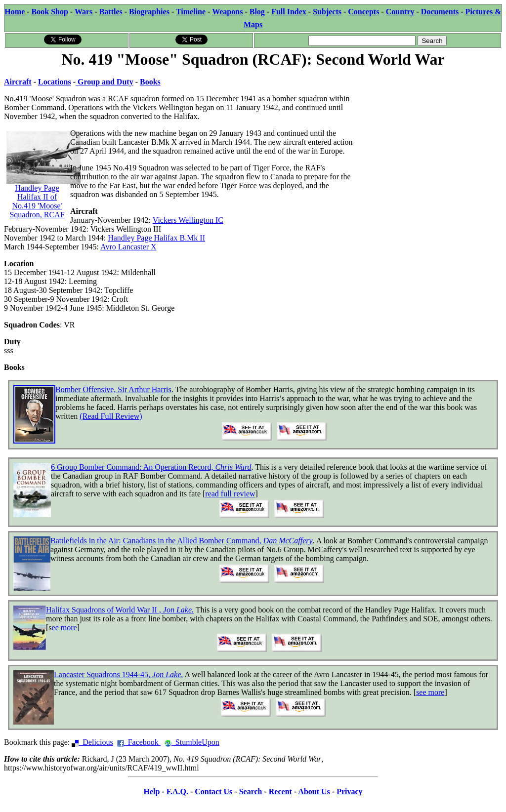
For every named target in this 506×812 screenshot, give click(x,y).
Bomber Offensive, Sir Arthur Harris (113, 389)
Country (400, 12)
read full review (230, 494)
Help (151, 792)
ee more (64, 628)
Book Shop (50, 12)
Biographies (149, 12)
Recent (280, 792)
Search (251, 792)
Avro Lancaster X (128, 247)
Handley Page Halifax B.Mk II (156, 238)
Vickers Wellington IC (188, 220)
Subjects (327, 12)
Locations (55, 82)
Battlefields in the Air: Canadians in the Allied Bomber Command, (182, 541)
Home (15, 12)
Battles (111, 12)
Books (150, 82)
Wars (84, 12)
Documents (440, 12)
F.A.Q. (177, 792)
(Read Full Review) (111, 416)
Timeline (191, 12)
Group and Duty (105, 82)
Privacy (349, 792)
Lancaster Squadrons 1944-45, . (118, 674)
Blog (257, 12)
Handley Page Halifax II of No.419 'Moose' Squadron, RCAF (43, 186)
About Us (314, 792)
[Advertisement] (428, 132)
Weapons (227, 12)
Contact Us (213, 792)
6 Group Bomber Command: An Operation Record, (151, 467)
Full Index (290, 12)
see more (430, 692)
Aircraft (18, 82)
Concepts (363, 12)
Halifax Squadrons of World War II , (120, 610)
